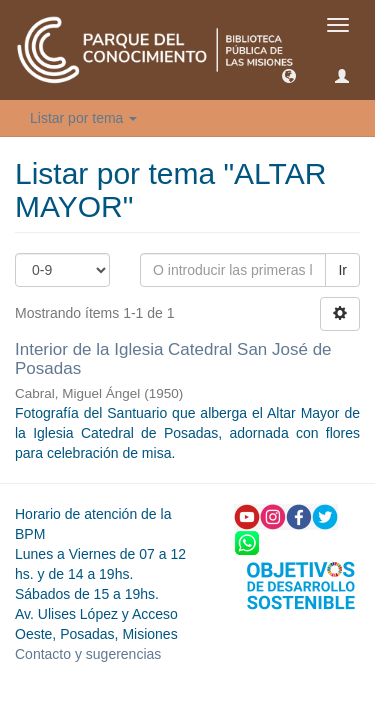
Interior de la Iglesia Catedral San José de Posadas (173, 359)
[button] (289, 75)
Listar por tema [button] (83, 118)
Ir (342, 270)
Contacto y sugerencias (88, 654)
